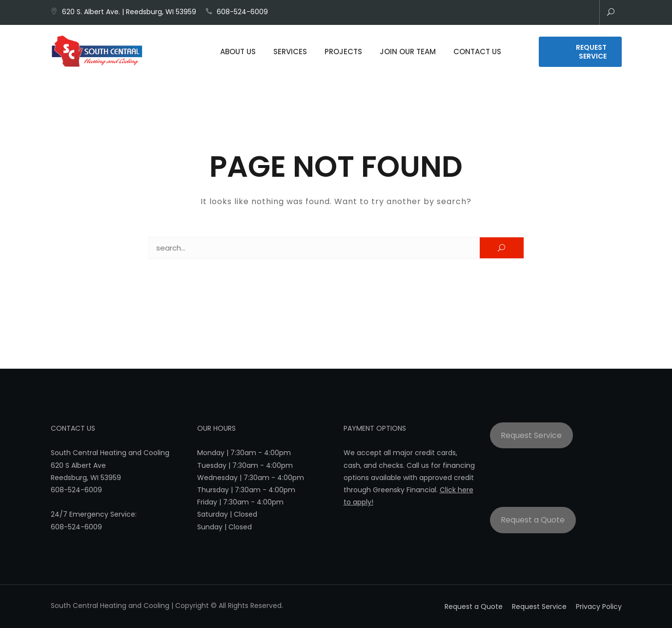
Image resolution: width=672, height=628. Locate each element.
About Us (238, 52)
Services (290, 52)
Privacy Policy (599, 607)
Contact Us (477, 52)
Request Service (591, 53)
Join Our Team (408, 52)
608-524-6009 (242, 12)
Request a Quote (533, 520)
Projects (343, 52)
